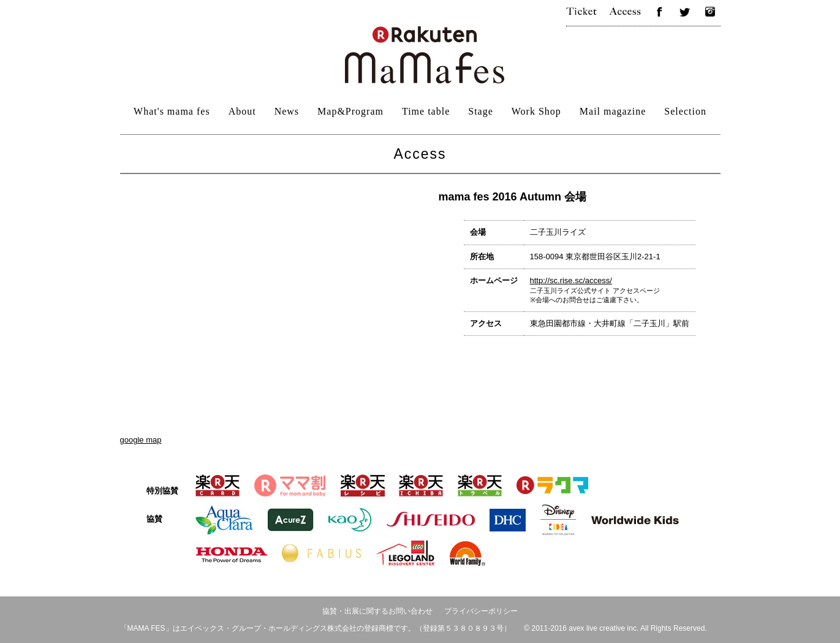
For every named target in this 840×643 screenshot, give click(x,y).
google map (141, 440)
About (242, 111)
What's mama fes (172, 111)
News (287, 111)
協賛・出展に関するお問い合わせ (377, 611)
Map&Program (350, 111)
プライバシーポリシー (481, 611)
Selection (685, 111)
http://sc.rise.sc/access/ (571, 280)
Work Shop (536, 111)
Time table (426, 111)
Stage (481, 111)
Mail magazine (613, 111)
